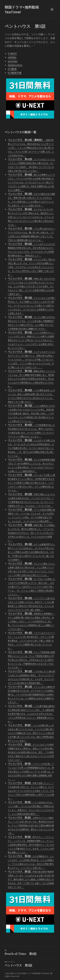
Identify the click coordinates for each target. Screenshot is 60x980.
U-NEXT (12, 53)
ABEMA (12, 57)
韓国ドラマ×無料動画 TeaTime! (22, 9)
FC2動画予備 (15, 73)
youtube (13, 61)
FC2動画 (12, 69)
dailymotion (15, 65)
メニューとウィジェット (52, 13)
